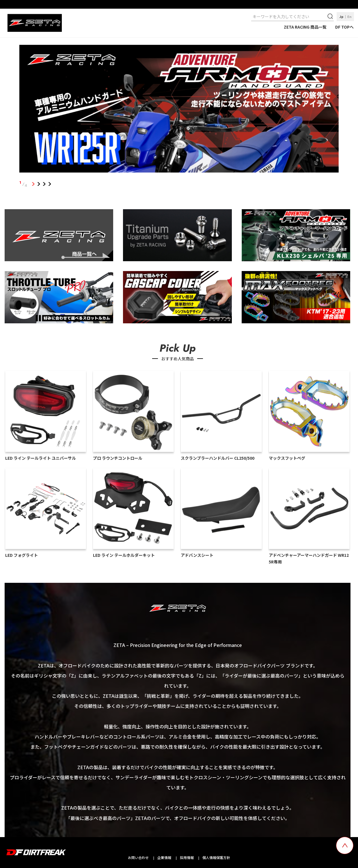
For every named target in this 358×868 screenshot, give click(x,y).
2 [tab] (39, 184)
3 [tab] (44, 184)
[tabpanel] (179, 110)
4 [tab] (50, 184)
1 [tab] (33, 184)
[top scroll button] (345, 845)
